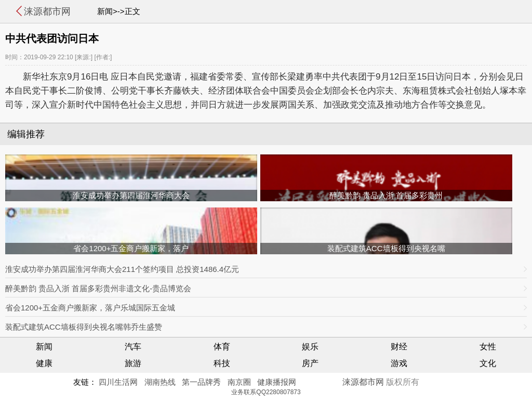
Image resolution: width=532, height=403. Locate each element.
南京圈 (239, 382)
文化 (488, 363)
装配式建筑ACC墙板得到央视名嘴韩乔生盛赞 (84, 327)
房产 (310, 363)
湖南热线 (160, 382)
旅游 (133, 363)
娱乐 (310, 347)
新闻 (44, 347)
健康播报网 (277, 382)
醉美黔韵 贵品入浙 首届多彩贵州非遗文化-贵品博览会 (98, 288)
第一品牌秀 (201, 382)
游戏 (399, 363)
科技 (222, 363)
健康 (44, 363)
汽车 (133, 347)
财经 (399, 347)
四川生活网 (118, 382)
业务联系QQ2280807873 (266, 392)
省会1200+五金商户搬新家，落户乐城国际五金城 (90, 308)
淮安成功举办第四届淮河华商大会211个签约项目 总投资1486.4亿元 (122, 269)
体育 (222, 347)
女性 (488, 347)
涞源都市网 (47, 11)
